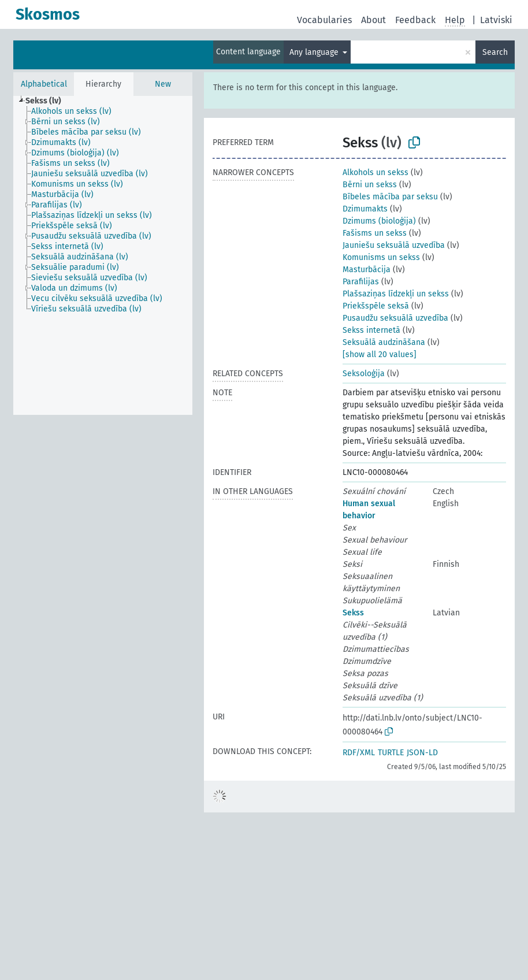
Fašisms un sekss (375, 233)
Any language (315, 52)
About (373, 20)
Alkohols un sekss (375, 172)
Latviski (496, 20)
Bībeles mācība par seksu (390, 197)
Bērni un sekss (370, 185)
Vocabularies (324, 20)
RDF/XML (359, 753)
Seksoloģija (364, 374)
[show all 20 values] (380, 354)
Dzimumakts (365, 209)
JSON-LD (422, 753)
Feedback (415, 20)
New (163, 84)
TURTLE (391, 753)
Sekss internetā (371, 330)
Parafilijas (361, 282)
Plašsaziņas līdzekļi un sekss (396, 294)
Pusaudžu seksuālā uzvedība (395, 318)
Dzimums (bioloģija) (379, 221)
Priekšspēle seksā (376, 306)
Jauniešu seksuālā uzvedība (394, 245)
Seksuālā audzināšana (384, 342)
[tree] (103, 255)
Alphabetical (44, 84)
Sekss (353, 613)
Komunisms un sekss (381, 257)
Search (495, 52)
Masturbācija (367, 270)
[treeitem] (48, 101)
